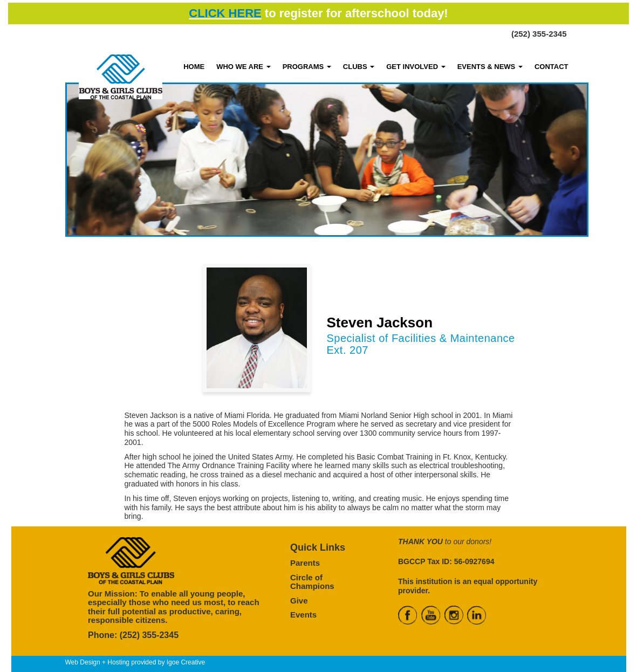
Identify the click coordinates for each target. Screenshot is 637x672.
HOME (194, 67)
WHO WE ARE (244, 67)
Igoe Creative (186, 662)
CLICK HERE (225, 13)
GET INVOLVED (416, 67)
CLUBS (359, 67)
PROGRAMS (307, 67)
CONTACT (552, 67)
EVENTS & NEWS (490, 67)
